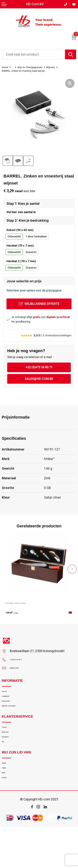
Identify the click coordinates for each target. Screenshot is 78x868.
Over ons (8, 700)
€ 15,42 (15, 619)
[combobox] (34, 54)
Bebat (6, 809)
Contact (7, 747)
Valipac (7, 802)
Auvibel (7, 794)
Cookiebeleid (11, 707)
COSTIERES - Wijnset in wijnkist (29, 609)
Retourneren (10, 762)
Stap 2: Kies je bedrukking (28, 227)
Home (6, 67)
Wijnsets (8, 71)
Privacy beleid (11, 715)
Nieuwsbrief (10, 755)
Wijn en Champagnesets (39, 67)
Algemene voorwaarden (18, 723)
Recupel (7, 817)
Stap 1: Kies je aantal (23, 207)
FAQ (5, 770)
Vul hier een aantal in (21, 217)
